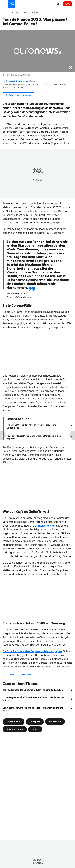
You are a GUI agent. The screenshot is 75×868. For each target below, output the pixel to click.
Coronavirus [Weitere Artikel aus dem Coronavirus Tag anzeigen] (14, 721)
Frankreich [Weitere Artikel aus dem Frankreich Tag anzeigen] (55, 721)
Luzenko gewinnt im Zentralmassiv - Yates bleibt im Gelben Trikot (34, 699)
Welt (24, 12)
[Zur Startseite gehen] (12, 4)
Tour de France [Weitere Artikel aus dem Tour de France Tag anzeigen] (15, 729)
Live (68, 4)
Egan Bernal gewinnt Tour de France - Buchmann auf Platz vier (33, 709)
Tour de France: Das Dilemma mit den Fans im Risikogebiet (33, 690)
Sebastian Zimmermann (17, 81)
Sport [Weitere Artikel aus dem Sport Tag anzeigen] (35, 729)
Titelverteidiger (46, 526)
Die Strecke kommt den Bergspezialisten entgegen (32, 651)
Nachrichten (14, 12)
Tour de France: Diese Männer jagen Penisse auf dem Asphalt (34, 437)
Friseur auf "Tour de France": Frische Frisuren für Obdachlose (32, 426)
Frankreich (35, 12)
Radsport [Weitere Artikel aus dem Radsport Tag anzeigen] (35, 721)
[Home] (4, 12)
